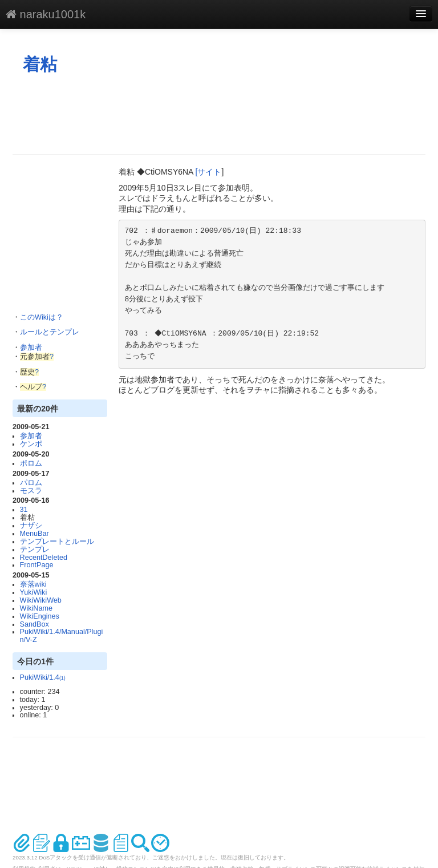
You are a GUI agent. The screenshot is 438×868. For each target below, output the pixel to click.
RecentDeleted (44, 558)
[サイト (209, 172)
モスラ (31, 491)
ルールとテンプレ (50, 332)
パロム (31, 483)
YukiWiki (34, 592)
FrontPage (37, 565)
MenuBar (35, 534)
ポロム (31, 463)
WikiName (36, 608)
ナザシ (31, 526)
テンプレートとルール (57, 542)
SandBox (35, 624)
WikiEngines (40, 616)
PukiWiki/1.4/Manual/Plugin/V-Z (62, 636)
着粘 (40, 64)
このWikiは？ (42, 317)
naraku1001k (46, 14)
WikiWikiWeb (41, 600)
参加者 (31, 348)
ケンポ (31, 444)
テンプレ (35, 550)
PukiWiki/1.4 (43, 677)
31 (24, 510)
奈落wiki (33, 584)
